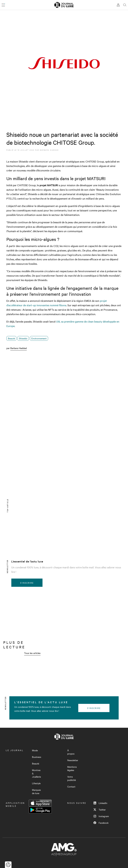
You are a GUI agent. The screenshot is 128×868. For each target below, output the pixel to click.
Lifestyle (36, 783)
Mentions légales (72, 768)
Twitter (100, 810)
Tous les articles (32, 653)
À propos (71, 752)
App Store (40, 803)
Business (37, 757)
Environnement (39, 338)
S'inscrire (27, 583)
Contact (71, 787)
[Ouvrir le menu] (3, 5)
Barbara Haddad (49, 150)
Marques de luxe (36, 791)
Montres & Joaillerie (36, 773)
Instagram (101, 816)
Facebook (101, 823)
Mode (35, 750)
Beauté (11, 338)
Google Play (40, 810)
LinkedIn (100, 803)
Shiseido (23, 338)
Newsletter (73, 760)
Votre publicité (72, 778)
